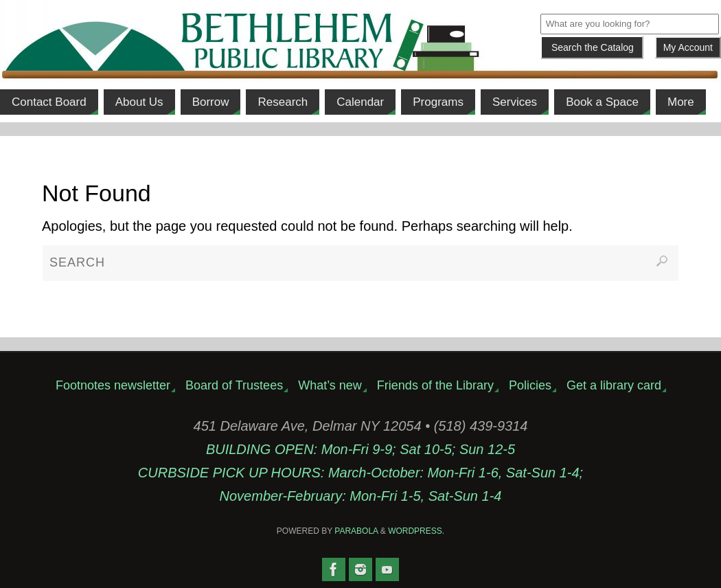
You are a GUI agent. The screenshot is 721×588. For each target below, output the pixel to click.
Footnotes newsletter (113, 385)
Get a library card (614, 385)
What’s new (330, 385)
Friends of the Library (435, 385)
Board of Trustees (234, 385)
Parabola (356, 531)
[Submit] (592, 47)
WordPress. (416, 531)
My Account (688, 47)
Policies (530, 385)
